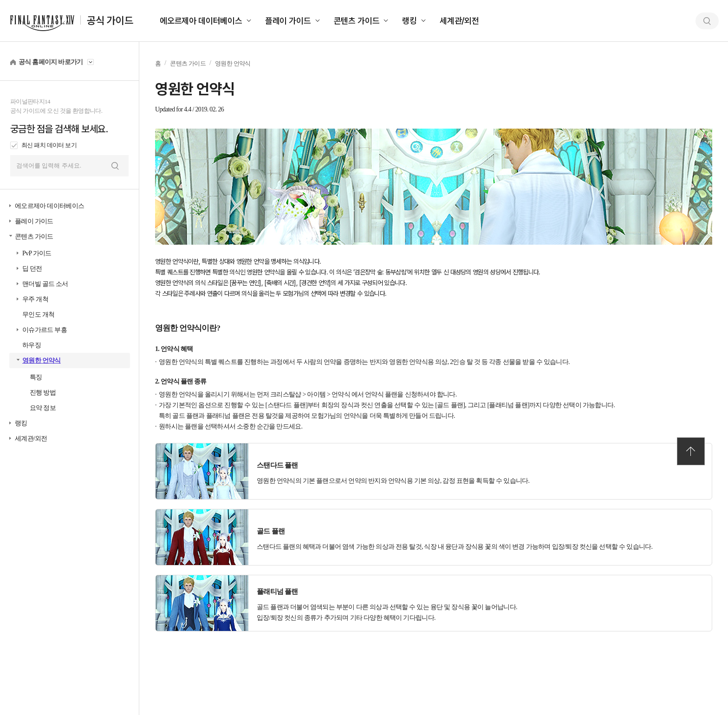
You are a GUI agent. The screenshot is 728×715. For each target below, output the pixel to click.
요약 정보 (43, 408)
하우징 (32, 345)
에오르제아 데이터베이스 (201, 21)
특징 (36, 377)
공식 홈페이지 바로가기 (51, 62)
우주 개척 (35, 299)
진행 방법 (43, 393)
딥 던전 (32, 269)
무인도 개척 (38, 315)
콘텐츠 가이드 (357, 21)
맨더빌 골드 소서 (45, 284)
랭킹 (409, 21)
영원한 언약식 (42, 361)
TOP (691, 451)
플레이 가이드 (288, 21)
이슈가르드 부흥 (45, 330)
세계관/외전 (459, 21)
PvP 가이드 (37, 253)
